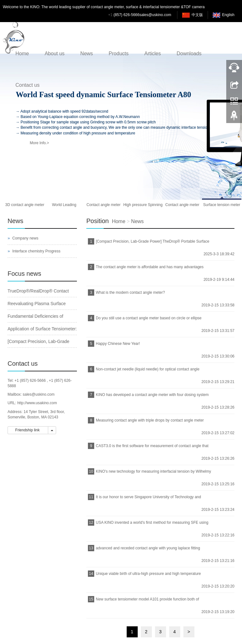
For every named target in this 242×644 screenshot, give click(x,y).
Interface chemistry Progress (36, 251)
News (87, 53)
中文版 (197, 15)
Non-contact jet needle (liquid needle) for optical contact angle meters (147, 371)
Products (119, 53)
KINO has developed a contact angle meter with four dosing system (152, 395)
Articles (153, 53)
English (228, 15)
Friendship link (28, 430)
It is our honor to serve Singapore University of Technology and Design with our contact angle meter (148, 499)
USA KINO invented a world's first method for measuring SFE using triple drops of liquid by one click (151, 525)
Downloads (189, 53)
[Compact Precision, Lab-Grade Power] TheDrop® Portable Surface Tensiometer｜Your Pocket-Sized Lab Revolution (152, 243)
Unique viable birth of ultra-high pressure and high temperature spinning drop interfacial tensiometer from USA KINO (148, 576)
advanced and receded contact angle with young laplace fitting (148, 548)
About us (55, 53)
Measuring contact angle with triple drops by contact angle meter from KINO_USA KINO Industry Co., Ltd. (149, 422)
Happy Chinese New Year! (118, 344)
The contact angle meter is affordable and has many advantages (150, 267)
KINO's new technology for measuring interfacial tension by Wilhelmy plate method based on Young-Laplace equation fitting (153, 473)
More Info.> (39, 143)
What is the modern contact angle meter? (130, 292)
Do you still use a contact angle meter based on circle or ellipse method (148, 320)
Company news (25, 238)
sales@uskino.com (155, 15)
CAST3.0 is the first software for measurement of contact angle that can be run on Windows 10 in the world (151, 448)
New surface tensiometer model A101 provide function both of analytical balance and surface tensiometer (147, 601)
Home (22, 53)
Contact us (27, 85)
